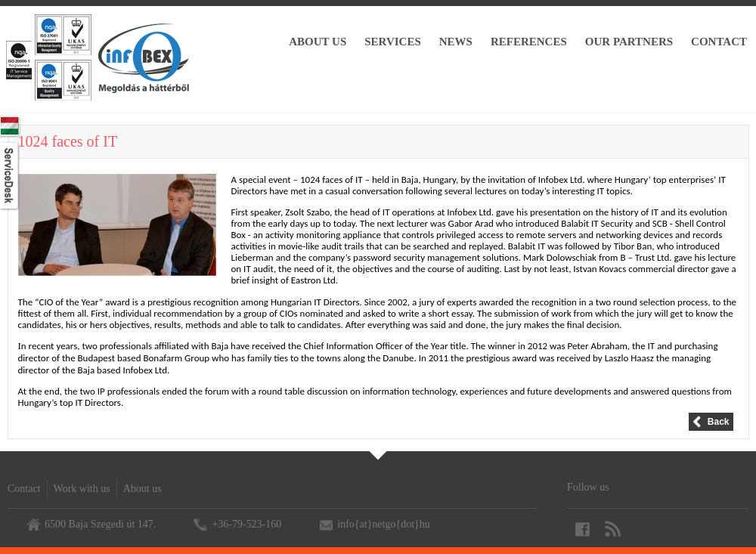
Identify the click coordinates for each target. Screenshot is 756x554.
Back (719, 422)
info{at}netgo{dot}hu (384, 524)
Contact (24, 489)
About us (143, 489)
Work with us (82, 489)
